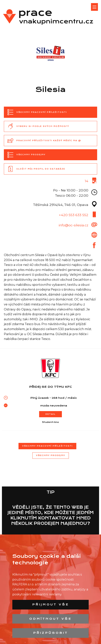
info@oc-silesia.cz (73, 225)
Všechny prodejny (51, 455)
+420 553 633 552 (74, 215)
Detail (50, 414)
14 (87, 181)
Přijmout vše (51, 604)
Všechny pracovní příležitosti (47, 446)
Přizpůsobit (51, 633)
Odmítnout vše (50, 619)
